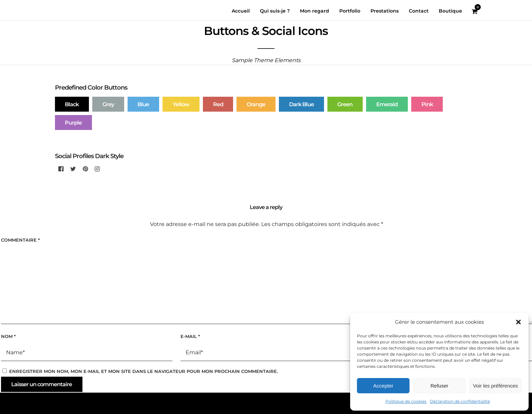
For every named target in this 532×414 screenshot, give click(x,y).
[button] (518, 322)
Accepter (383, 386)
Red (218, 104)
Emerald (387, 104)
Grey (108, 104)
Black (72, 104)
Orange (256, 104)
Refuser (440, 386)
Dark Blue (301, 104)
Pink (427, 104)
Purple (73, 123)
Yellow (181, 104)
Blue (143, 104)
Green (345, 104)
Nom (8, 336)
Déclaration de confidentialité (460, 401)
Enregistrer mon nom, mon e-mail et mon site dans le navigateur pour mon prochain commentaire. (144, 371)
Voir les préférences (496, 386)
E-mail (190, 336)
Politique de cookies (406, 401)
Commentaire (20, 240)
